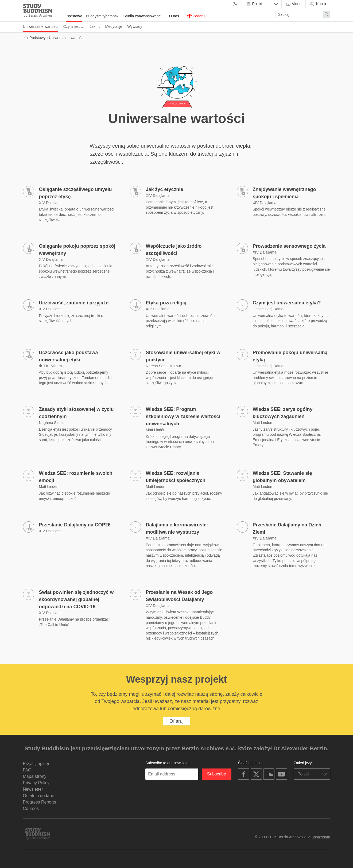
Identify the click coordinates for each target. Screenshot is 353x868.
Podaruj (196, 16)
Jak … (95, 26)
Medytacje (114, 26)
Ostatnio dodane (39, 796)
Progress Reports (40, 802)
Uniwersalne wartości (41, 26)
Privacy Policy (36, 783)
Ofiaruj (176, 721)
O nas (174, 16)
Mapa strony (35, 776)
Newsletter (33, 789)
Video (294, 4)
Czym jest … (74, 26)
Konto (318, 4)
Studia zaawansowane (142, 16)
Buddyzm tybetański (102, 16)
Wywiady (135, 26)
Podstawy (74, 16)
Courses (31, 808)
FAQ (27, 770)
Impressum (321, 837)
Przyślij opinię (36, 764)
